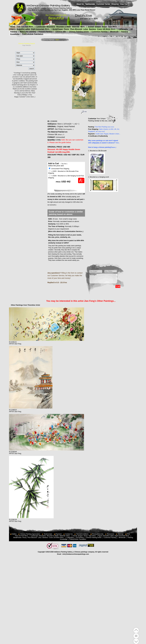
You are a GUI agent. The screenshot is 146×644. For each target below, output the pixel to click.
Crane (99, 29)
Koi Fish (25, 27)
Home (13, 27)
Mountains (51, 27)
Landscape (41, 27)
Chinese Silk (61, 32)
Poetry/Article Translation (33, 34)
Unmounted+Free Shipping (59, 169)
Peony (66, 29)
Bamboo (92, 29)
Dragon (98, 27)
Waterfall (76, 27)
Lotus (86, 29)
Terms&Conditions (82, 534)
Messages (103, 278)
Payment (59, 534)
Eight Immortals (38, 29)
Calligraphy (123, 29)
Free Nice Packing (104, 127)
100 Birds (106, 29)
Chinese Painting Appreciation (30, 534)
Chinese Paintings (49, 40)
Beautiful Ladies (23, 29)
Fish (18, 27)
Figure (13, 29)
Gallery (14, 534)
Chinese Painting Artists (79, 32)
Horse (104, 27)
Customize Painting (99, 32)
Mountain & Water (64, 27)
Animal (91, 27)
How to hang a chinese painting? (102, 147)
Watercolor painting (28, 32)
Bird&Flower (58, 29)
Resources (111, 534)
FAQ (128, 534)
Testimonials (48, 534)
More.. (31, 27)
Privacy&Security (98, 534)
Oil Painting (80, 538)
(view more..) (31, 97)
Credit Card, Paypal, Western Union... (108, 134)
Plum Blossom (76, 29)
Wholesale (114, 32)
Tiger (110, 27)
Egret (57, 40)
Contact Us (69, 534)
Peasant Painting (45, 32)
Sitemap (120, 534)
